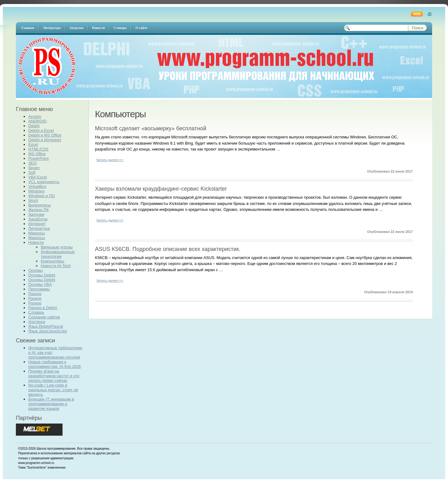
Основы (36, 270)
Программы (39, 289)
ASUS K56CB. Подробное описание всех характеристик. (168, 249)
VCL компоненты (44, 182)
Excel (33, 144)
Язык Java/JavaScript (48, 331)
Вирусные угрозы (57, 247)
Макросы (37, 233)
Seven (34, 168)
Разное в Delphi (43, 308)
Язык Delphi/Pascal (46, 326)
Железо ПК (39, 210)
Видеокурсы (40, 205)
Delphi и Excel (41, 130)
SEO (33, 163)
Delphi (34, 126)
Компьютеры (52, 261)
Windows (36, 191)
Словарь (36, 312)
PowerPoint (38, 158)
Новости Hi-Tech (56, 266)
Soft (32, 172)
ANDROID (37, 121)
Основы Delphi (42, 275)
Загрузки (36, 214)
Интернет (37, 224)
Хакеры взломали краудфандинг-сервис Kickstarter (161, 189)
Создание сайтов (44, 317)
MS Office (37, 154)
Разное (35, 294)
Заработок (38, 219)
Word (33, 200)
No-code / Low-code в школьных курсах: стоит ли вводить (53, 390)
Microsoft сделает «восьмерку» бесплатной (151, 128)
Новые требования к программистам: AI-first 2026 (55, 364)
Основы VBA (40, 284)
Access (35, 116)
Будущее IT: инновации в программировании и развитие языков (51, 404)
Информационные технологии (58, 254)
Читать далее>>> (110, 160)
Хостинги (37, 322)
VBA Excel (38, 177)
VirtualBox (37, 186)
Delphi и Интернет (45, 140)
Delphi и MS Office (45, 135)
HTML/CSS (38, 149)
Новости (36, 242)
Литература (39, 228)
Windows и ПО (42, 196)
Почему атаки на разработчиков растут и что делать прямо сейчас (54, 376)
